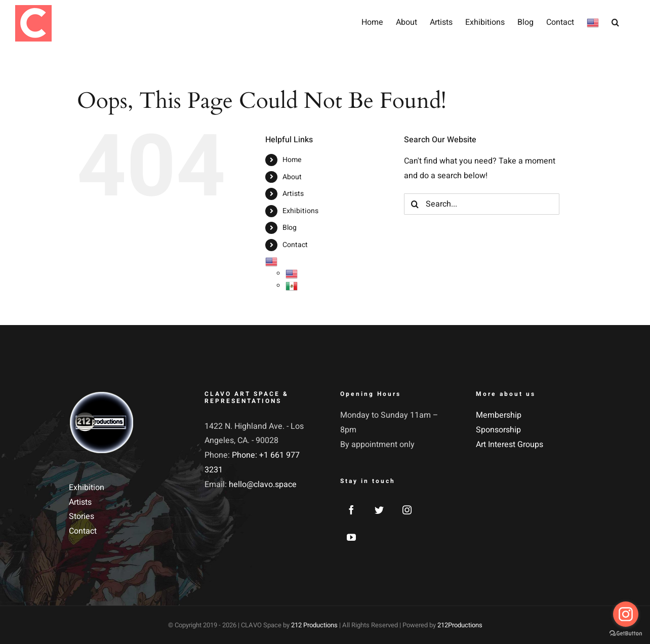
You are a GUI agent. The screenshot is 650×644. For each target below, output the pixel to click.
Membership (499, 415)
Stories (82, 516)
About (292, 177)
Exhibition (87, 488)
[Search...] (481, 204)
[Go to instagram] (626, 614)
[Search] (415, 204)
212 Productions (314, 625)
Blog (290, 228)
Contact (295, 245)
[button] (615, 21)
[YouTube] (351, 537)
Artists (293, 194)
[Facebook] (351, 510)
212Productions (460, 625)
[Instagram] (407, 510)
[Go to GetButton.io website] (626, 634)
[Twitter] (379, 510)
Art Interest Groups (510, 445)
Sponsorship (498, 430)
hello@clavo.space (263, 485)
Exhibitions (300, 211)
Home (292, 160)
